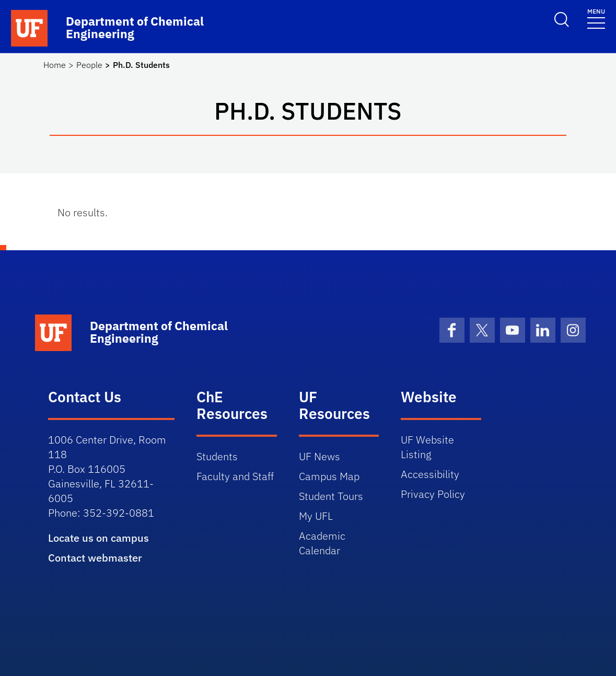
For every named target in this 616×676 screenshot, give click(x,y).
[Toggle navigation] (596, 18)
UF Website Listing (427, 447)
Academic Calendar (322, 543)
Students (217, 456)
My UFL (316, 516)
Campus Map (329, 476)
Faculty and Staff (235, 476)
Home (55, 65)
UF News (319, 456)
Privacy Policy (433, 494)
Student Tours (331, 496)
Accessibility (430, 474)
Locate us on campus (98, 538)
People (89, 65)
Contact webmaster (95, 558)
